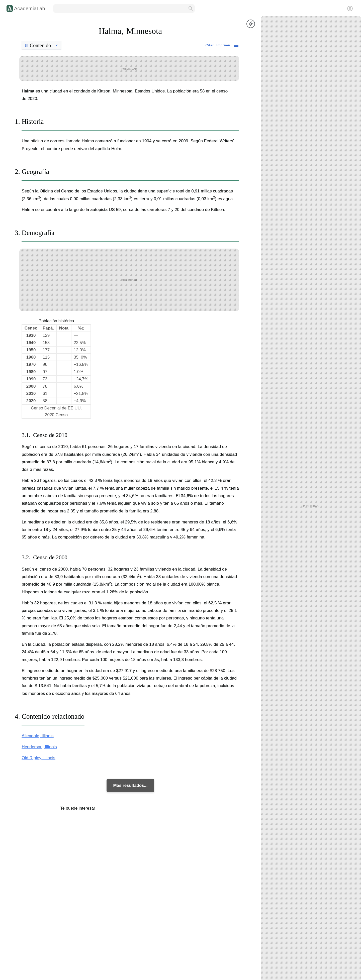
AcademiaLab (30, 9)
